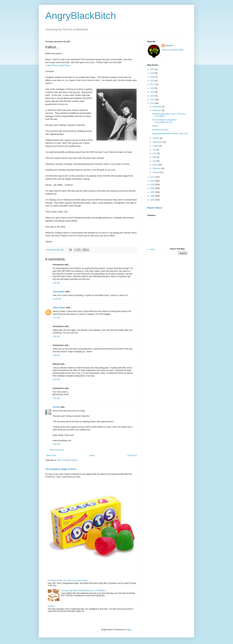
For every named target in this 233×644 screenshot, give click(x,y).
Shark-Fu (169, 46)
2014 (153, 96)
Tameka (56, 407)
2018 (153, 81)
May (155, 157)
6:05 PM (56, 283)
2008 (153, 188)
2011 (153, 177)
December (157, 107)
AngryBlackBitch (81, 16)
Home (92, 456)
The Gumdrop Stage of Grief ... (62, 469)
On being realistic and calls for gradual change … (69, 580)
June (155, 153)
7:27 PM (56, 318)
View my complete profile (173, 50)
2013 (153, 100)
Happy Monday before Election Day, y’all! (170, 134)
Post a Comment (57, 450)
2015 (153, 92)
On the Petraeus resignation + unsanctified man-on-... (165, 121)
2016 (153, 88)
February (157, 168)
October (156, 138)
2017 (153, 84)
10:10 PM (57, 299)
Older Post (132, 456)
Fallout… (156, 126)
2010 (153, 181)
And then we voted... (161, 130)
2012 (153, 103)
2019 (153, 77)
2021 (153, 69)
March (156, 165)
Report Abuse (155, 208)
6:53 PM (56, 380)
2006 (153, 196)
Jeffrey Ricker (59, 308)
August (156, 146)
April (155, 161)
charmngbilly (59, 292)
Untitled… (52, 606)
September (158, 142)
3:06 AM (56, 355)
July (155, 150)
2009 (153, 185)
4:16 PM (56, 444)
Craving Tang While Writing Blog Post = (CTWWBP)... (84, 590)
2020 (153, 73)
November (157, 110)
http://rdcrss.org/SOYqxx (59, 65)
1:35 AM (56, 337)
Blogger (128, 630)
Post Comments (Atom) (67, 460)
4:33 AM (56, 398)
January (156, 172)
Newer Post (51, 456)
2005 (153, 200)
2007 (153, 192)
